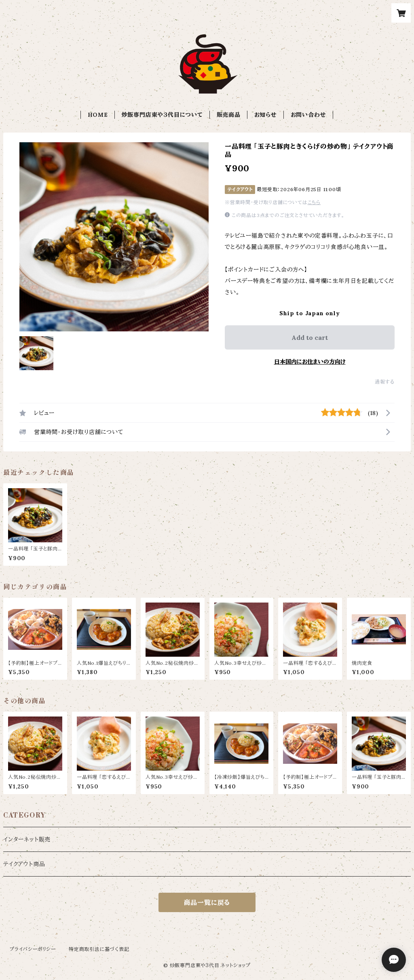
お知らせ (266, 115)
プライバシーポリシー (33, 949)
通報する (385, 382)
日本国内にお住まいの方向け (310, 362)
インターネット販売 (27, 839)
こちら (314, 202)
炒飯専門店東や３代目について (162, 115)
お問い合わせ (308, 115)
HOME (98, 115)
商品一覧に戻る (207, 902)
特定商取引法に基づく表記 (99, 949)
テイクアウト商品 (24, 864)
